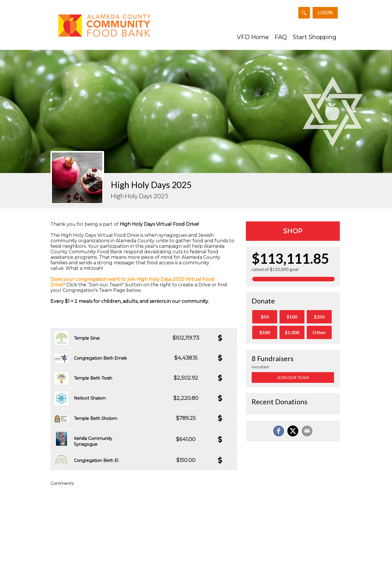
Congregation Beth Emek (100, 358)
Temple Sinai (87, 338)
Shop (293, 231)
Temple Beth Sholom (96, 418)
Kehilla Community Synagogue (93, 441)
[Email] (307, 431)
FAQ (281, 37)
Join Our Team (293, 377)
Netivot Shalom (90, 398)
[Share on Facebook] (279, 431)
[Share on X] (293, 431)
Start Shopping (314, 37)
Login (325, 13)
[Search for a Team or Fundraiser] (304, 13)
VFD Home (253, 37)
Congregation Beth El (96, 461)
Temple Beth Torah (93, 378)
